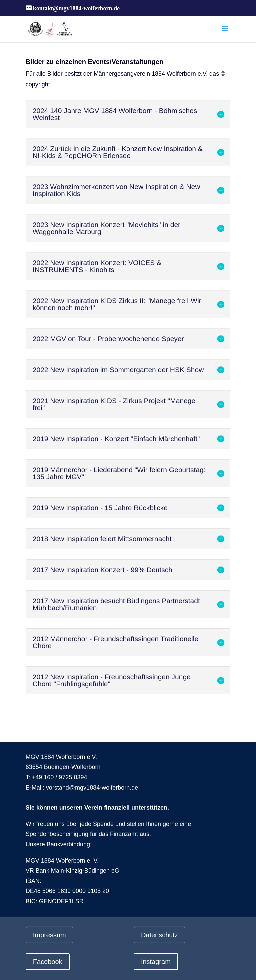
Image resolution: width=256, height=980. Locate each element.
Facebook (48, 962)
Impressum (49, 935)
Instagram (156, 962)
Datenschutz (159, 935)
